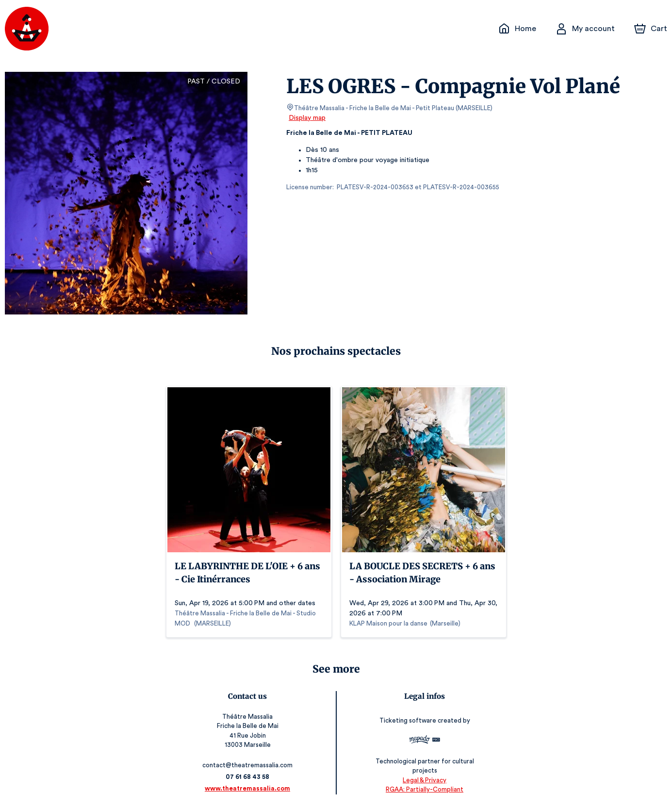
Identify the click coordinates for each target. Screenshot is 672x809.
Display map (307, 118)
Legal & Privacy (423, 780)
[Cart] (652, 29)
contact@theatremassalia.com (249, 765)
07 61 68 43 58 (249, 777)
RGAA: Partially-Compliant (423, 789)
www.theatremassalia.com (249, 788)
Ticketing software (408, 724)
